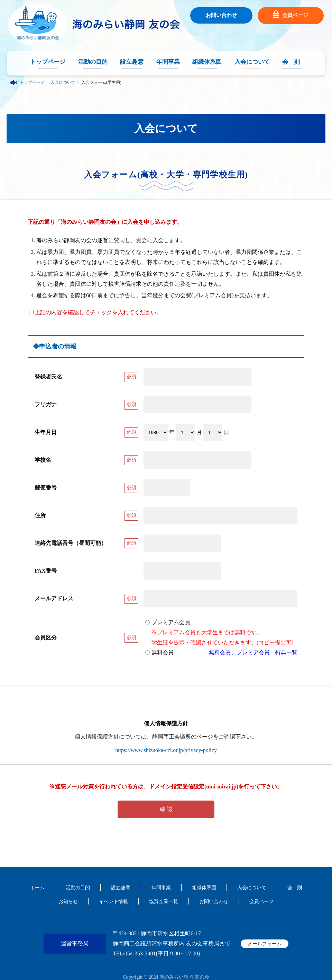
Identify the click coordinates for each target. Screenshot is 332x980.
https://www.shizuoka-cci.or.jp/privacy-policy (166, 750)
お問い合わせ (221, 15)
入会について (252, 62)
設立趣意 (132, 62)
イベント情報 (113, 902)
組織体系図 (207, 62)
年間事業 (168, 62)
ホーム (37, 888)
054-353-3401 (140, 953)
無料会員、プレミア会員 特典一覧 (253, 652)
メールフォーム (265, 944)
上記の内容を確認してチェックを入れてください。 (95, 312)
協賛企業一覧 (164, 902)
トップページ (48, 62)
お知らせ (68, 902)
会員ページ (291, 16)
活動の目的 (93, 62)
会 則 (291, 62)
